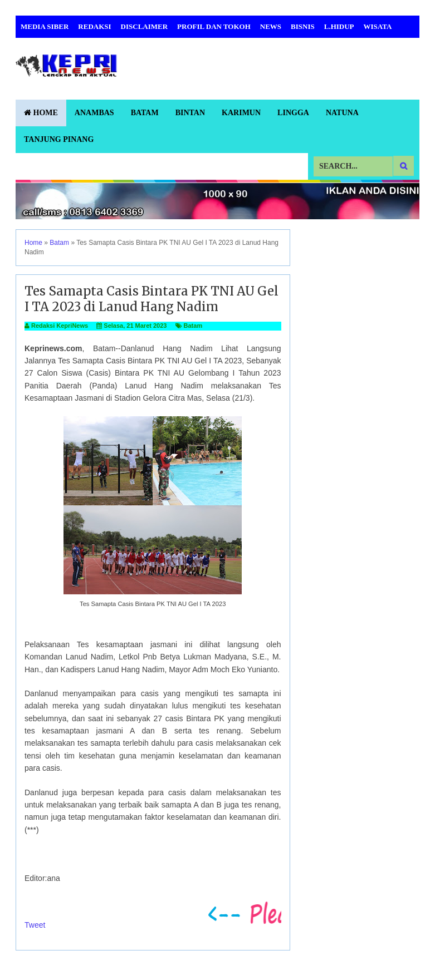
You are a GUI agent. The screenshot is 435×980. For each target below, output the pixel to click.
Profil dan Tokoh (214, 26)
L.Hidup (339, 26)
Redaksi (94, 26)
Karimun (241, 113)
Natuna (342, 113)
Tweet (35, 925)
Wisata (378, 26)
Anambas (94, 113)
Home (41, 113)
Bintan (190, 113)
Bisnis (303, 26)
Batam (145, 113)
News (271, 26)
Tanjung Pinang (59, 139)
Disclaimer (145, 26)
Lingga (293, 113)
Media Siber (45, 26)
